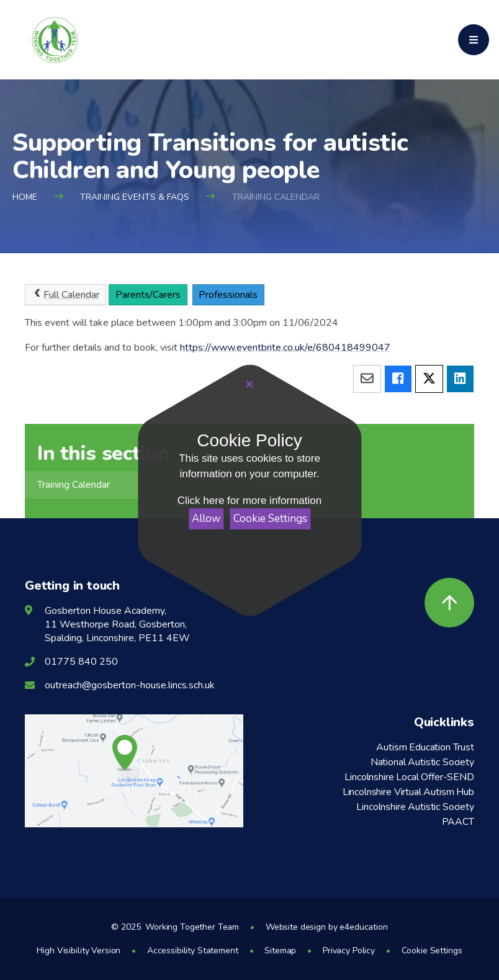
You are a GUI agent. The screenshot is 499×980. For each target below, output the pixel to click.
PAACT (458, 822)
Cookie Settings (270, 519)
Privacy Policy (349, 951)
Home (25, 197)
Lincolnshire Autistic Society (415, 807)
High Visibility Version (79, 951)
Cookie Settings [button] (432, 951)
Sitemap (280, 951)
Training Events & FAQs (135, 197)
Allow (206, 519)
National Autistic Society (422, 762)
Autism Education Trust (425, 747)
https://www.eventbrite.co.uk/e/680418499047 (285, 348)
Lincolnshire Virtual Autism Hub (408, 792)
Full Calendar (65, 295)
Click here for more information (249, 501)
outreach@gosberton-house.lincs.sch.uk (130, 685)
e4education (363, 927)
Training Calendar (276, 197)
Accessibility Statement (193, 951)
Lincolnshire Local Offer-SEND (409, 777)
